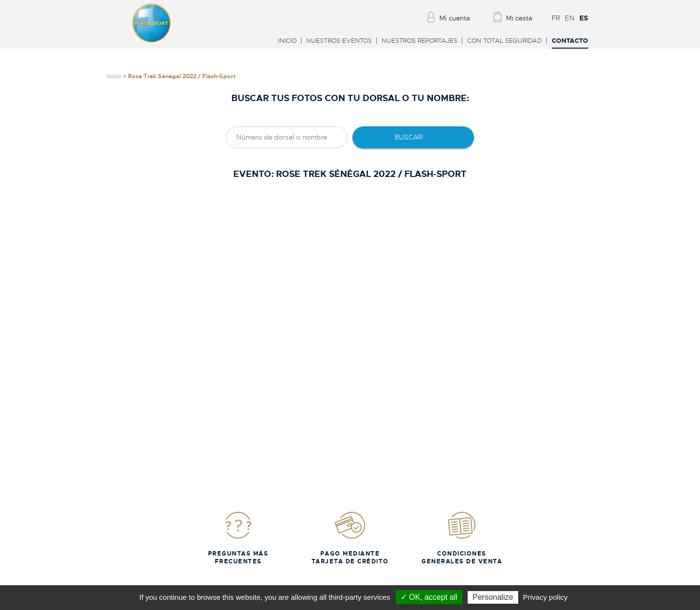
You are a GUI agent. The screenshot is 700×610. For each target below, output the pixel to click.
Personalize (493, 597)
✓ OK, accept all (429, 597)
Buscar (409, 137)
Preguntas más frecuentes (238, 538)
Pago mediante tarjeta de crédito (350, 538)
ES (584, 18)
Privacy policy (545, 597)
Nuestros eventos (339, 41)
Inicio (287, 41)
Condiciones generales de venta (462, 538)
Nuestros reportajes (420, 41)
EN (570, 18)
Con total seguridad (505, 41)
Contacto (570, 41)
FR (556, 18)
